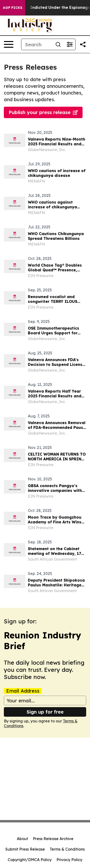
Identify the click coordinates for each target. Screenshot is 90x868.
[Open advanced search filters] (70, 44)
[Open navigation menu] (9, 44)
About (22, 839)
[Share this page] (83, 44)
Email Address (23, 691)
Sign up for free (45, 712)
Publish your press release (43, 112)
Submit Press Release (25, 849)
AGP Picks (13, 8)
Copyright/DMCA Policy (30, 860)
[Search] (37, 44)
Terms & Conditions (67, 849)
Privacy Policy (69, 860)
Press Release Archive (53, 839)
